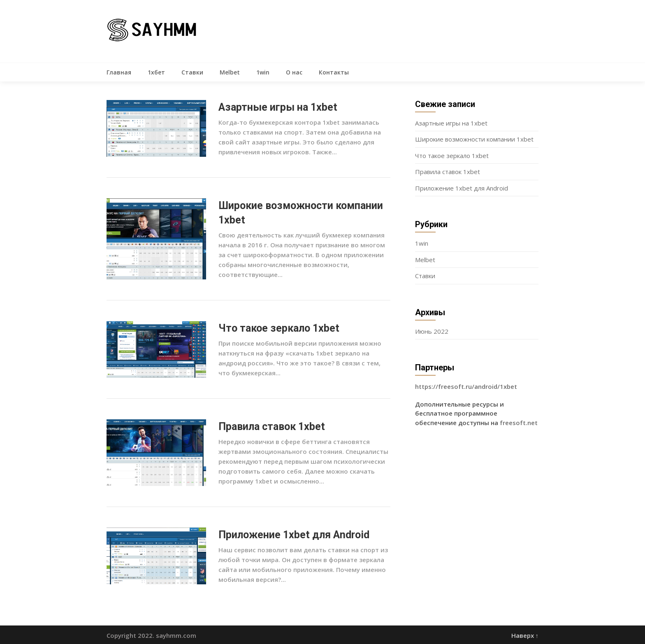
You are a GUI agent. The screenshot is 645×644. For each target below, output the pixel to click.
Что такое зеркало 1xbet (279, 328)
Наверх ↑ (525, 635)
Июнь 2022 (432, 331)
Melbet (230, 72)
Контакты (334, 72)
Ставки (192, 72)
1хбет (156, 72)
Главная (119, 72)
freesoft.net (519, 423)
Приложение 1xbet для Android (294, 535)
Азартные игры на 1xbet (278, 107)
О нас (294, 72)
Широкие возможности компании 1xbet (474, 139)
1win (263, 72)
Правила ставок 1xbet (272, 427)
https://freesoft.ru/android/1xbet (466, 386)
